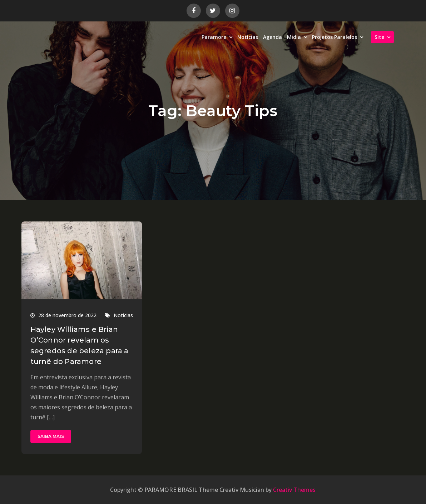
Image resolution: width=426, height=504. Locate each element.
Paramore (214, 37)
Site (379, 37)
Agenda (273, 37)
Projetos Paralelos (335, 37)
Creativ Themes (294, 490)
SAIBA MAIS (51, 436)
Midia (294, 37)
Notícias (248, 37)
